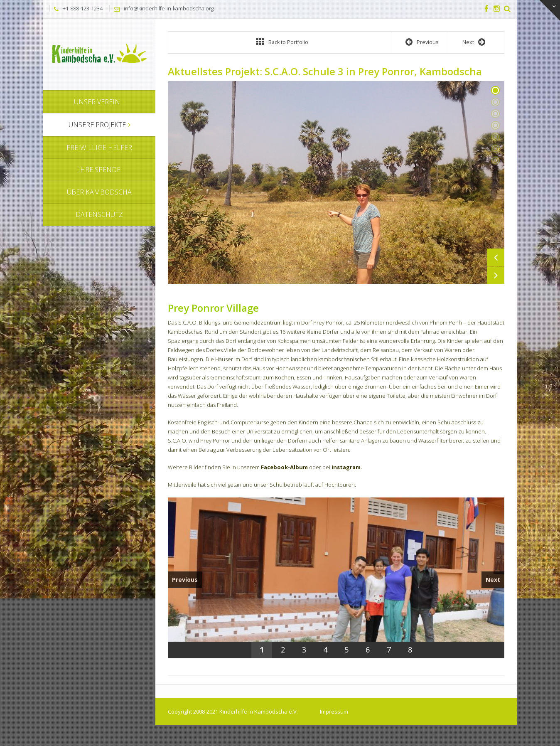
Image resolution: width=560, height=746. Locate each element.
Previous (496, 257)
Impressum (334, 712)
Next (496, 275)
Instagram (346, 467)
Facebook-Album (284, 467)
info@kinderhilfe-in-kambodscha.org (169, 8)
